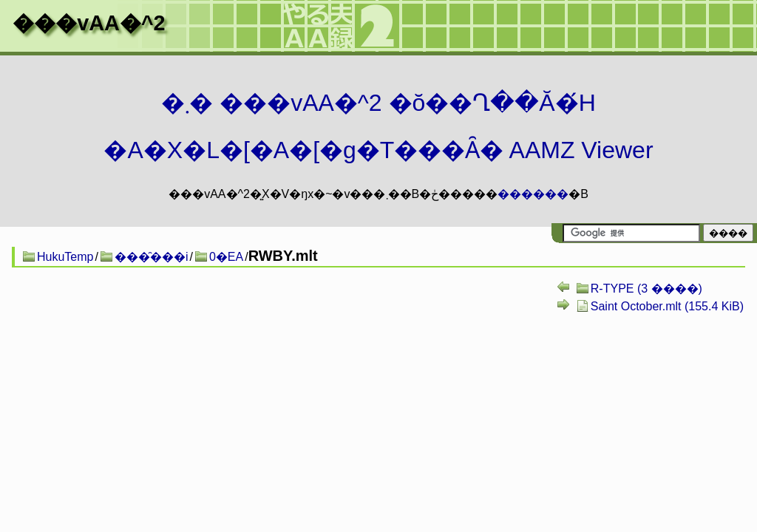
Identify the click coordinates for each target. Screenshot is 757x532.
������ (533, 194)
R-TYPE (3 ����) (646, 289)
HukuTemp (65, 257)
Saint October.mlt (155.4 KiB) (667, 306)
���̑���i (152, 257)
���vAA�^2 (89, 23)
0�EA (226, 257)
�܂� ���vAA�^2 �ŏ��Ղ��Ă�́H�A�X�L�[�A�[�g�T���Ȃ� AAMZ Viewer (378, 126)
